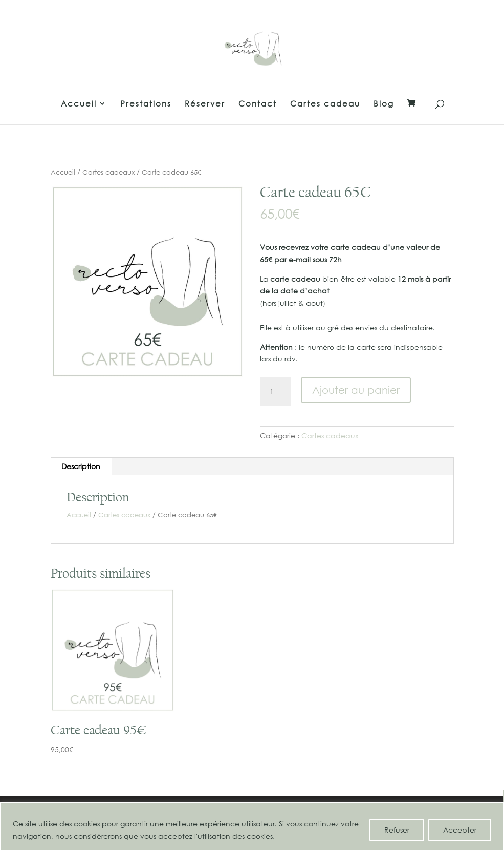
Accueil (79, 104)
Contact (258, 104)
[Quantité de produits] (275, 392)
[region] (252, 827)
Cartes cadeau (325, 104)
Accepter (460, 830)
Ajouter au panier (356, 390)
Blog (384, 104)
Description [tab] (81, 466)
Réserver (205, 104)
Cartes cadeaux (108, 172)
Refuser (397, 830)
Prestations (146, 104)
